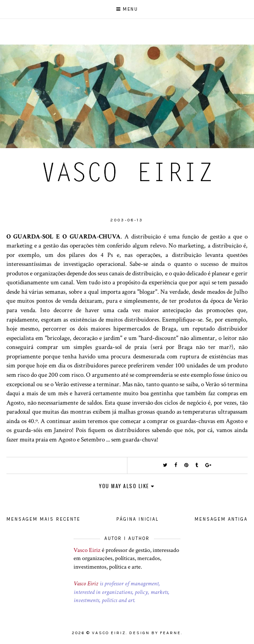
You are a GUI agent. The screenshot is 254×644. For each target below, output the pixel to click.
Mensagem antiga (221, 519)
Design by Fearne (155, 633)
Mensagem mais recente (43, 519)
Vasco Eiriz (87, 550)
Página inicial (137, 519)
